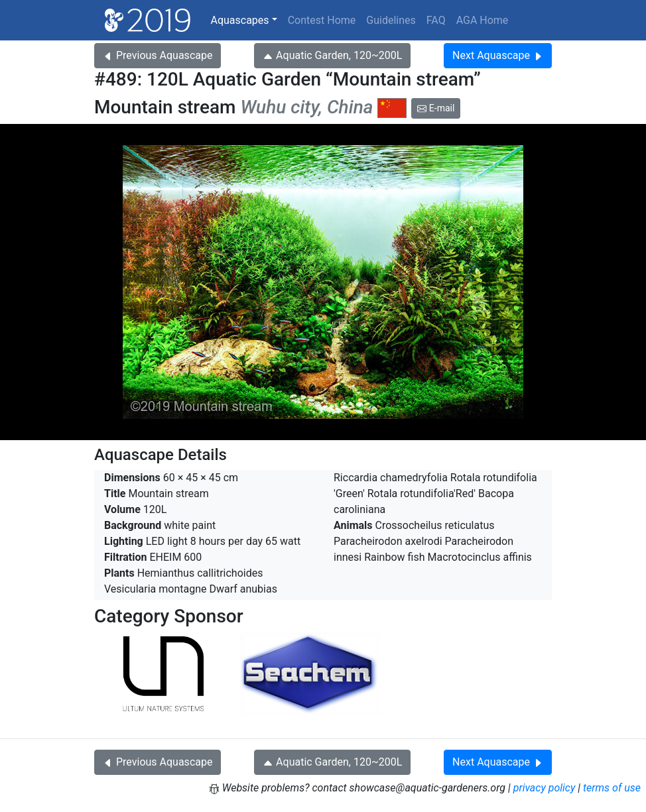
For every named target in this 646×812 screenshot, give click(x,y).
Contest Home (322, 20)
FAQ (436, 20)
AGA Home (483, 20)
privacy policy (545, 788)
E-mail (436, 108)
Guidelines (391, 20)
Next (498, 55)
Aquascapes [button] (239, 20)
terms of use (612, 788)
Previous (158, 55)
